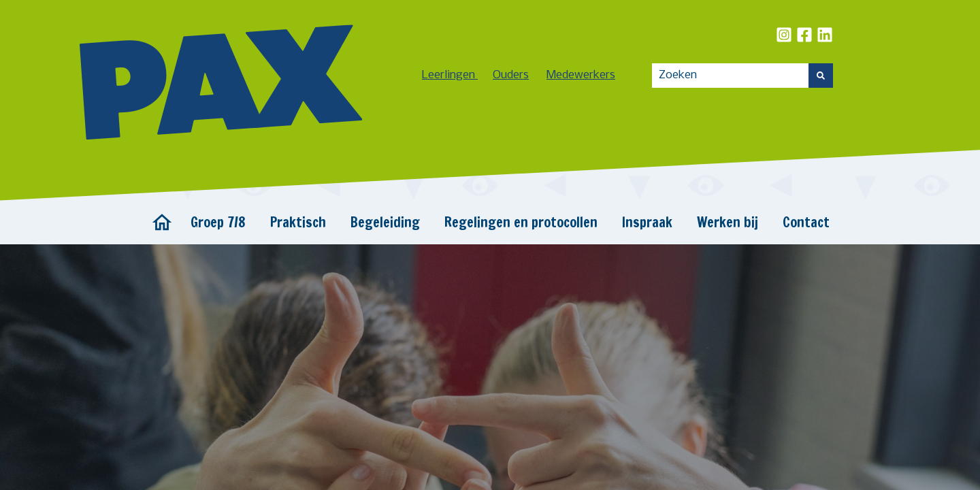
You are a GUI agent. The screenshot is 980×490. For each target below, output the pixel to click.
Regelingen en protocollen (521, 222)
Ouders (511, 75)
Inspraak (647, 222)
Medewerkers (581, 75)
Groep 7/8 (218, 222)
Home (162, 223)
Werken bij (728, 222)
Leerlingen (450, 75)
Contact (806, 222)
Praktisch (298, 222)
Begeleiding (385, 222)
